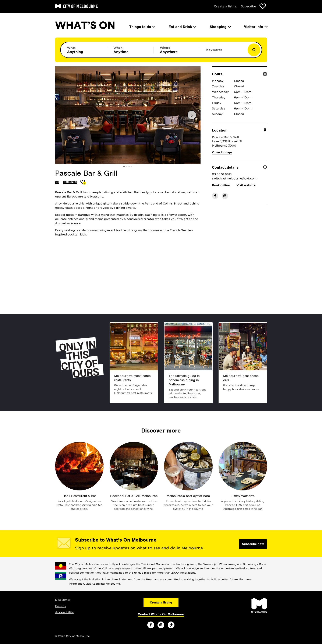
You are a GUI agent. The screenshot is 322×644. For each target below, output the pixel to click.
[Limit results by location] (177, 50)
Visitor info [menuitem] (255, 27)
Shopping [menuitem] (220, 27)
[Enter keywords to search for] (223, 52)
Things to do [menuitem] (142, 27)
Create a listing (226, 6)
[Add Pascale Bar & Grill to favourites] (83, 182)
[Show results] (254, 50)
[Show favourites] (263, 6)
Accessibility (64, 612)
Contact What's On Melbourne (161, 614)
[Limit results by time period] (130, 50)
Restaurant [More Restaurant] (70, 182)
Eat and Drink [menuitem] (182, 27)
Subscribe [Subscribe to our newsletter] (248, 6)
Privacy (61, 606)
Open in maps (222, 152)
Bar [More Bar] (57, 182)
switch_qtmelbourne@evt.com (234, 178)
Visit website (246, 185)
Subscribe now (253, 544)
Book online (221, 185)
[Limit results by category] (84, 50)
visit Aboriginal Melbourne (103, 584)
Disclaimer (63, 600)
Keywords (214, 50)
